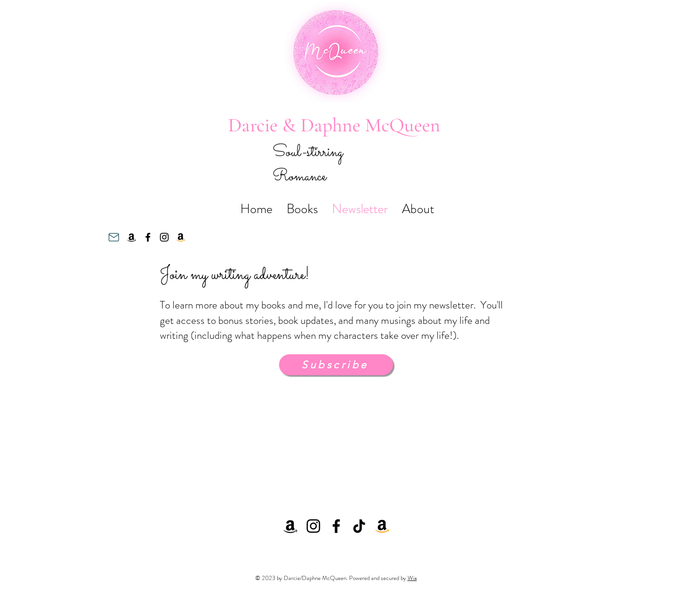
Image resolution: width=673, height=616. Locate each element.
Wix (412, 578)
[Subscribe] (336, 365)
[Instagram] (164, 237)
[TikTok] (359, 526)
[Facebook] (148, 237)
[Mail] (114, 237)
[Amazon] (132, 237)
